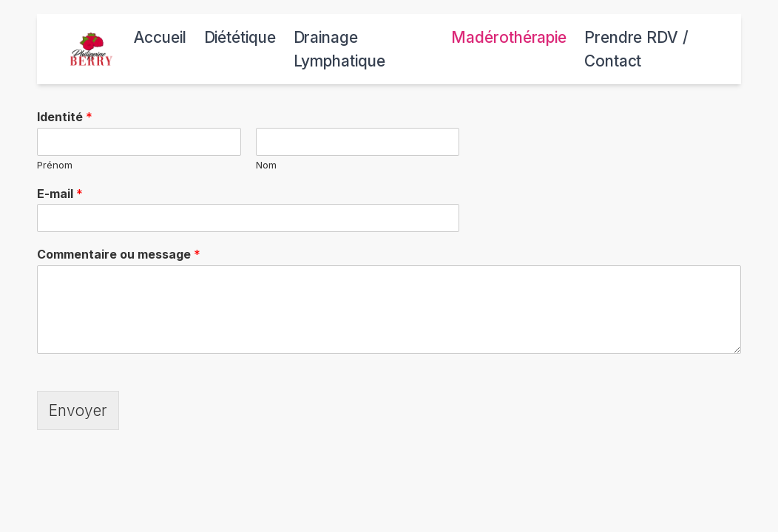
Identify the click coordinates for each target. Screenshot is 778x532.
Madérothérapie (509, 37)
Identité (65, 117)
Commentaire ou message (119, 254)
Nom (266, 165)
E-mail (60, 194)
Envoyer (78, 410)
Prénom (55, 165)
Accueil (160, 37)
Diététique (240, 37)
